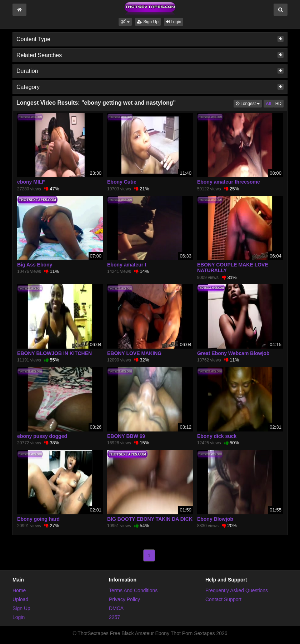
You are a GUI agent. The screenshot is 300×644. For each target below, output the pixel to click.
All (268, 104)
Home (19, 590)
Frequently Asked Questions (237, 590)
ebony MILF (31, 182)
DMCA (116, 608)
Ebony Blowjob (215, 519)
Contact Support (223, 599)
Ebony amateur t (127, 265)
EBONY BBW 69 (126, 436)
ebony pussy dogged (42, 436)
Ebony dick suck (217, 436)
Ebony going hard (38, 519)
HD (278, 104)
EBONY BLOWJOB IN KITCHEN (54, 353)
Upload (20, 599)
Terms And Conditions (133, 590)
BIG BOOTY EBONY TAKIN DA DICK (150, 519)
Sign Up (148, 22)
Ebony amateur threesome (229, 182)
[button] (125, 22)
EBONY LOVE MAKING (134, 353)
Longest (249, 103)
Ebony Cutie (122, 182)
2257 (114, 617)
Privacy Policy (124, 599)
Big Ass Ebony (35, 265)
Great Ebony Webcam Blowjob (233, 353)
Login (174, 22)
